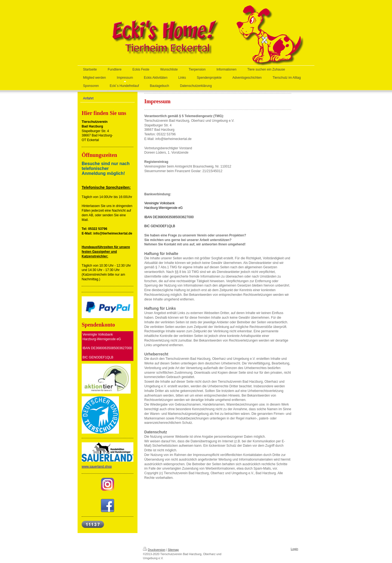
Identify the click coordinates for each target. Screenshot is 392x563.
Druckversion (154, 550)
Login (294, 549)
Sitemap (173, 550)
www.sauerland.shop (97, 467)
